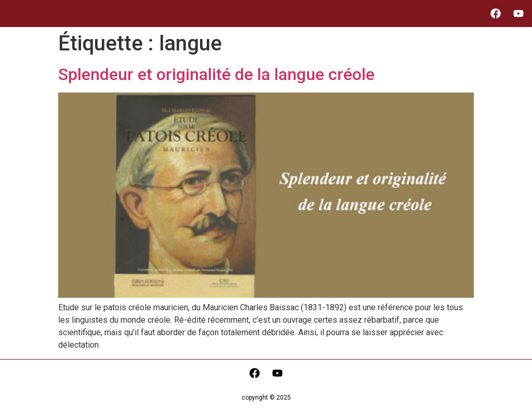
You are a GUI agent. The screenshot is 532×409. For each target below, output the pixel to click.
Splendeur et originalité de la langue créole (216, 74)
